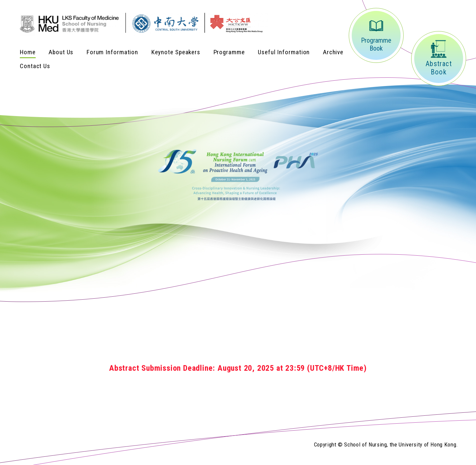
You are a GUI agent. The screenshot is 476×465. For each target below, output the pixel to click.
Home (28, 52)
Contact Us (35, 66)
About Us (61, 52)
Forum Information (112, 52)
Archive (333, 52)
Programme (229, 52)
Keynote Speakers (176, 52)
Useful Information (284, 52)
